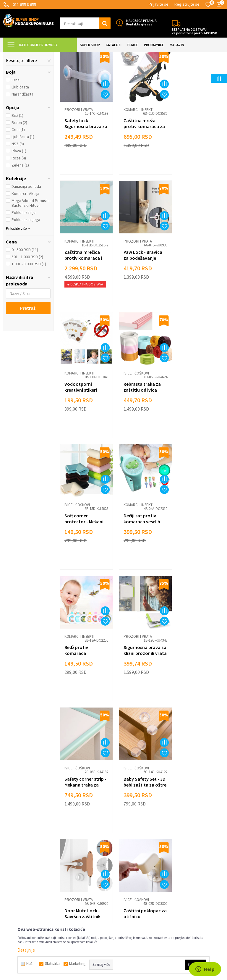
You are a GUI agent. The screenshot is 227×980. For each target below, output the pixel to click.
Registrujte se (187, 4)
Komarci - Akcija (25, 246)
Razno (122, 853)
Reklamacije (70, 818)
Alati (120, 827)
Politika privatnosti (77, 827)
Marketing (69, 853)
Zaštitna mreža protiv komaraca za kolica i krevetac (142, 176)
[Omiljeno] (208, 5)
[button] (85, 23)
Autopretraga (165, 71)
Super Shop (44, 56)
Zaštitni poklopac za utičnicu (140, 690)
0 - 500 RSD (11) (25, 302)
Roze (19, 210)
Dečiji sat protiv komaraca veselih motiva (140, 435)
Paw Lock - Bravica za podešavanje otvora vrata (84, 306)
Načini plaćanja (73, 800)
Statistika (52, 964)
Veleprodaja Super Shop (82, 835)
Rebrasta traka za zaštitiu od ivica (197, 303)
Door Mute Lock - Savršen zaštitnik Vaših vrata (82, 693)
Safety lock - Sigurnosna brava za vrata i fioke (83, 176)
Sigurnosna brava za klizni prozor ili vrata (83, 564)
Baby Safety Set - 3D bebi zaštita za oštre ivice (196, 564)
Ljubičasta (20, 139)
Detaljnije (26, 950)
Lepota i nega (129, 791)
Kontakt (67, 862)
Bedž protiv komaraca (190, 432)
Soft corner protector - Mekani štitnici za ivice (84, 435)
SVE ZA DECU (68, 56)
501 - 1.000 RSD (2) (27, 309)
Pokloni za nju (23, 265)
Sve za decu (127, 800)
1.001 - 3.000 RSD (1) (29, 316)
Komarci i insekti (25, 100)
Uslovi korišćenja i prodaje (83, 791)
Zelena (20, 217)
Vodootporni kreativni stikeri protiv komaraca (139, 306)
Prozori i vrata (23, 93)
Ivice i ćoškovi (22, 85)
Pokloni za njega (26, 272)
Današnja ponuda (26, 239)
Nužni (31, 964)
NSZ (18, 196)
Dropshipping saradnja (80, 844)
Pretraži (28, 360)
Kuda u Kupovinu (17, 56)
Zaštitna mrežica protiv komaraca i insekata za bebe (197, 176)
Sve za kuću (127, 818)
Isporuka (68, 809)
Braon (19, 175)
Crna (16, 132)
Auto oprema (128, 835)
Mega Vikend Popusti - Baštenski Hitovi (31, 255)
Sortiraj (190, 71)
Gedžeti (124, 844)
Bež (17, 168)
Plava (19, 203)
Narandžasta (22, 146)
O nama (67, 871)
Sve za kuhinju (129, 809)
